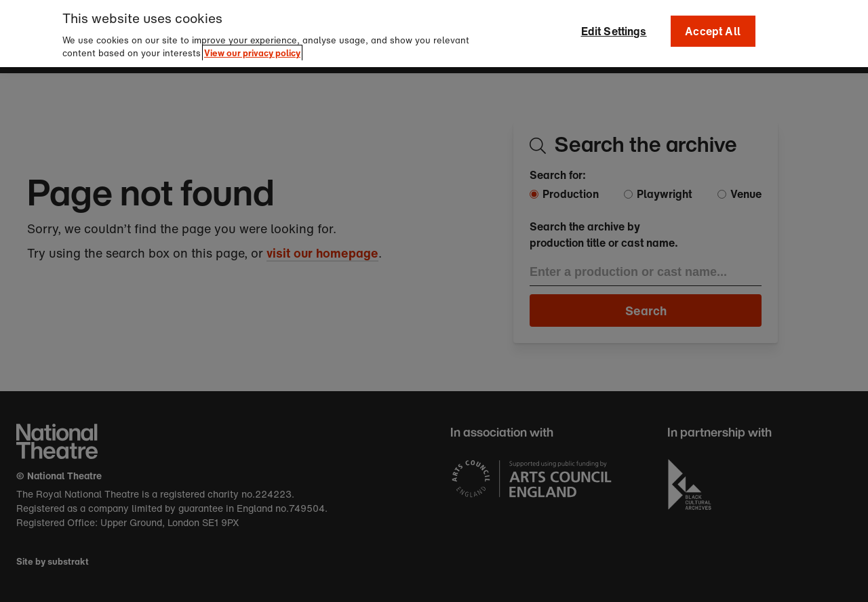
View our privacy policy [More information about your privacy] (252, 50)
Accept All (713, 28)
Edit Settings (614, 28)
